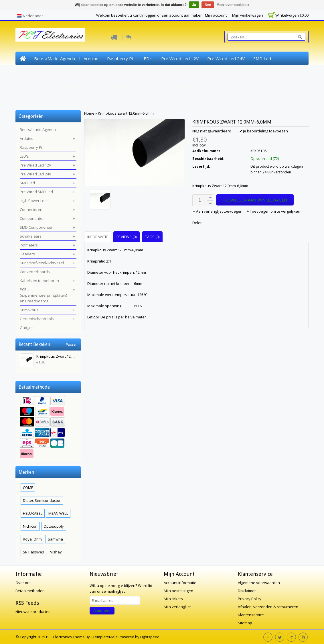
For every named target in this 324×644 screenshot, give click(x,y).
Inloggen (149, 15)
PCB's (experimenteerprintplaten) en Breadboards (252, 86)
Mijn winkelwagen (248, 15)
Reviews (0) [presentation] (127, 237)
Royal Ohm (32, 539)
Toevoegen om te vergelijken (273, 211)
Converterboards (123, 86)
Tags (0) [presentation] (152, 237)
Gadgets (106, 100)
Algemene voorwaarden (259, 583)
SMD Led (262, 58)
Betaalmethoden (30, 591)
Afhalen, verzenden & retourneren (268, 607)
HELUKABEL (33, 513)
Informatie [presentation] (98, 237)
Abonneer (102, 610)
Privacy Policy (250, 599)
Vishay (56, 552)
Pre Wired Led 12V (180, 58)
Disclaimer (247, 591)
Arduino (91, 58)
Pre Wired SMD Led (39, 72)
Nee (208, 5)
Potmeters (269, 72)
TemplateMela (106, 637)
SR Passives (33, 552)
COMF (28, 488)
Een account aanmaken (182, 15)
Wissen (72, 344)
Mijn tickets (173, 599)
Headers (28, 86)
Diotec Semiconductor (42, 500)
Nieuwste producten (33, 612)
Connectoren (123, 72)
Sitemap (245, 623)
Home (23, 58)
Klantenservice (251, 615)
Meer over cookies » (233, 5)
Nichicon (30, 526)
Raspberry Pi (120, 58)
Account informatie (180, 583)
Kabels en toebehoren (171, 86)
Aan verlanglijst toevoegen (218, 211)
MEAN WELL (58, 513)
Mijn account (216, 15)
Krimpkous (30, 100)
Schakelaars (238, 72)
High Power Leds (84, 72)
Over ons (23, 583)
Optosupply (54, 526)
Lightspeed (150, 637)
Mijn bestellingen (178, 591)
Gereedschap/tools (69, 100)
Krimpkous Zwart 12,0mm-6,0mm (126, 113)
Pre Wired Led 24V (226, 58)
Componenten (158, 72)
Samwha (55, 539)
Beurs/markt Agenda (55, 58)
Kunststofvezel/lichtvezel (72, 86)
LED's (147, 58)
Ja (194, 5)
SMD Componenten (199, 72)
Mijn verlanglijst (177, 607)
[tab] (98, 237)
